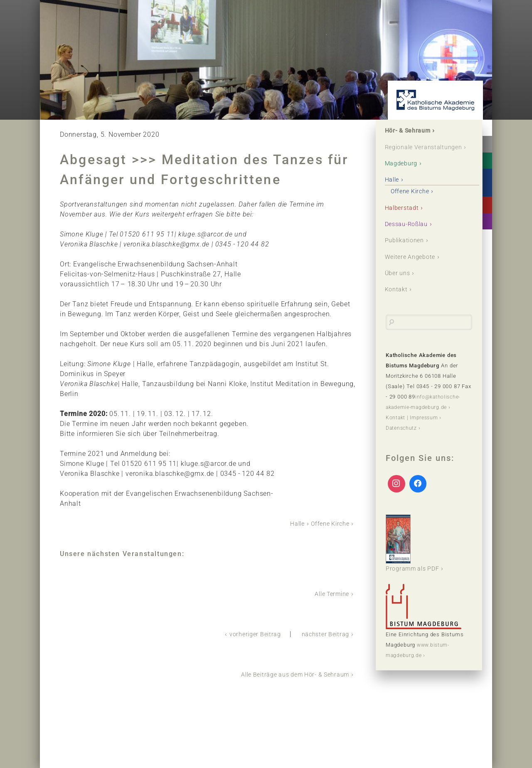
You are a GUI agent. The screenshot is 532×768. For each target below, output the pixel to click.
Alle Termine (329, 593)
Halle (291, 523)
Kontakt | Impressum (413, 430)
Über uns (400, 285)
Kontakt (398, 302)
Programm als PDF (416, 556)
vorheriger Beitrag (246, 633)
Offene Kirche (328, 523)
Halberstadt (405, 219)
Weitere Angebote (414, 269)
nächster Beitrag (323, 633)
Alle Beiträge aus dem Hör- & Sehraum (287, 673)
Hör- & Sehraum (412, 131)
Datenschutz (403, 440)
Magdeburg (404, 174)
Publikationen (408, 252)
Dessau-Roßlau (410, 235)
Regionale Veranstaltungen (412, 153)
